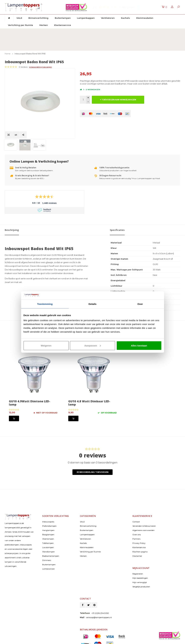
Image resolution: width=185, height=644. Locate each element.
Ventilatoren (108, 18)
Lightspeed (9, 641)
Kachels (125, 18)
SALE (19, 18)
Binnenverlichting (38, 18)
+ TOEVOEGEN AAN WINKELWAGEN (118, 84)
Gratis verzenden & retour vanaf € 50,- (27, 32)
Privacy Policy (139, 519)
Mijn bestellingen (140, 554)
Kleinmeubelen (145, 18)
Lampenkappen (86, 18)
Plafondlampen (49, 501)
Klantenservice (63, 25)
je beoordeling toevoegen (116, 51)
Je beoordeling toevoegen (92, 448)
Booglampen (48, 510)
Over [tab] (140, 304)
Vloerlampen (48, 514)
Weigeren (46, 345)
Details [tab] (93, 304)
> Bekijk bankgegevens (90, 627)
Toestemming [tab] (45, 304)
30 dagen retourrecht (78, 32)
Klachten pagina (140, 527)
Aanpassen (93, 345)
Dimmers (47, 536)
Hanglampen (48, 506)
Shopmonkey (30, 641)
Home (8, 38)
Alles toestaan (139, 345)
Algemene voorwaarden (143, 506)
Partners (136, 514)
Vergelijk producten (141, 562)
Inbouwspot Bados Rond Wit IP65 (30, 38)
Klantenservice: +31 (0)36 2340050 (162, 32)
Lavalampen (48, 523)
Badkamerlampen (51, 532)
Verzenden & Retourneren (144, 501)
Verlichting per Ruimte (20, 25)
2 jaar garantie (118, 32)
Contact (136, 497)
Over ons (137, 510)
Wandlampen (49, 527)
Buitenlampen (63, 18)
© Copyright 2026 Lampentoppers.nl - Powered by (26, 638)
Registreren (138, 549)
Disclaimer (137, 532)
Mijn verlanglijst (140, 558)
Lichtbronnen (49, 544)
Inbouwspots (48, 497)
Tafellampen (48, 519)
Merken (44, 25)
